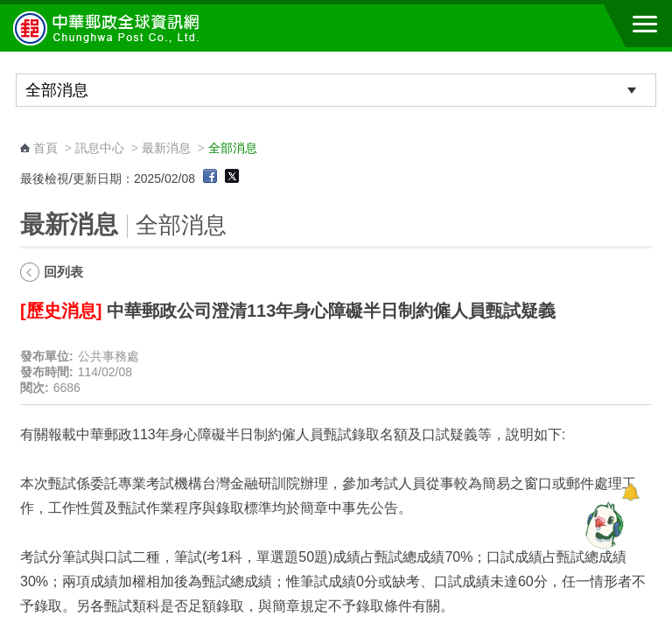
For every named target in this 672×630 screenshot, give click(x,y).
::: (26, 132)
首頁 (45, 148)
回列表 (63, 272)
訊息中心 (100, 148)
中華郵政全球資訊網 (109, 28)
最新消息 (166, 148)
